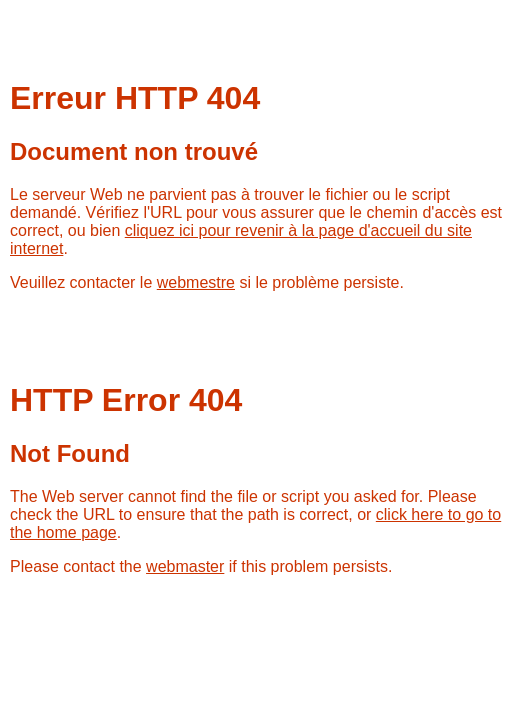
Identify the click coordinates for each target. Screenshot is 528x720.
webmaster (185, 566)
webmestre (196, 282)
